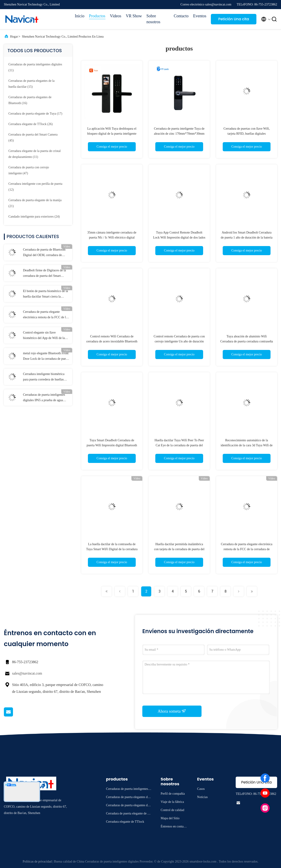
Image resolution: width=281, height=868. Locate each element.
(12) (35, 187)
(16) (30, 100)
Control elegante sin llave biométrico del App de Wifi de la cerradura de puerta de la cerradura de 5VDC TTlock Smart (45, 336)
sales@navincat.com (27, 673)
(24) (34, 217)
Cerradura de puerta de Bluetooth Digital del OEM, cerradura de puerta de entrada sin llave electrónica (44, 253)
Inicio (80, 16)
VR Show (134, 16)
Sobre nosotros (153, 19)
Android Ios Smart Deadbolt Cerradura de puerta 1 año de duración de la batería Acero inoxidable (247, 238)
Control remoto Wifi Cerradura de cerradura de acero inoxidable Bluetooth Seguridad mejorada (112, 341)
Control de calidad (172, 810)
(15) (32, 84)
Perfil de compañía (173, 794)
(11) (35, 67)
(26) (31, 124)
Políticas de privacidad (37, 862)
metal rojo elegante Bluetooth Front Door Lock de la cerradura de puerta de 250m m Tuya (46, 357)
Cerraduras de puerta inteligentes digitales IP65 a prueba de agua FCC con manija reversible (44, 398)
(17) (35, 114)
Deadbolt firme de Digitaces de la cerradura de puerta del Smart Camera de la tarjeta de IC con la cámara (45, 274)
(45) (33, 137)
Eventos (200, 16)
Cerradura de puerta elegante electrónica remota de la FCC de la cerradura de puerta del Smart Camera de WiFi (45, 315)
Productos (97, 16)
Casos (201, 789)
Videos (116, 16)
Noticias (203, 797)
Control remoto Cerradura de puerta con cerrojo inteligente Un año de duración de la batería (179, 341)
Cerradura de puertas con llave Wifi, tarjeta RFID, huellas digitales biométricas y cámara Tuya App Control (247, 134)
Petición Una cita (234, 19)
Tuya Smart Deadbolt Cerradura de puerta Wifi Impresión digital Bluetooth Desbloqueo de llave (112, 445)
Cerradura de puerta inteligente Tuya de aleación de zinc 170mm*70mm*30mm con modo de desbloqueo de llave (179, 134)
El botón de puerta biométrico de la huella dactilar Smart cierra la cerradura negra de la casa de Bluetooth (46, 294)
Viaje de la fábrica (172, 802)
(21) (35, 203)
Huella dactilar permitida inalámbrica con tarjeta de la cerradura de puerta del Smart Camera (179, 549)
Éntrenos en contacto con (174, 827)
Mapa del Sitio (170, 818)
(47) (29, 170)
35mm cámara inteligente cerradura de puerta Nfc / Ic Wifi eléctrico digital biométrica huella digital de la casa (112, 238)
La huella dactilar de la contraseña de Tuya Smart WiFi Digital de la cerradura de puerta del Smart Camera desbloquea (112, 549)
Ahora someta (172, 711)
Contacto (181, 16)
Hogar (14, 37)
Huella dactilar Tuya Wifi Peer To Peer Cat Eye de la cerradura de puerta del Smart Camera (179, 445)
